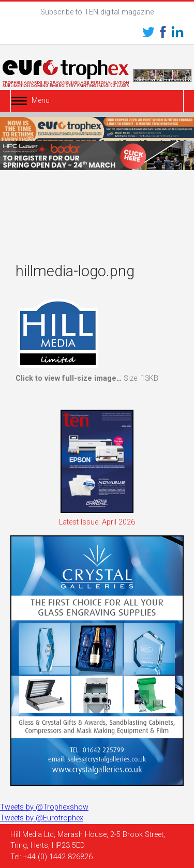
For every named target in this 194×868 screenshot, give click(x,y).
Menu (41, 101)
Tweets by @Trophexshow (44, 807)
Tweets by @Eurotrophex (42, 818)
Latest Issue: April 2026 (97, 522)
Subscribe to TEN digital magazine (97, 12)
